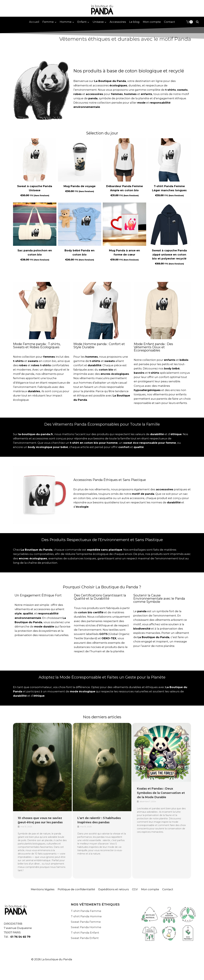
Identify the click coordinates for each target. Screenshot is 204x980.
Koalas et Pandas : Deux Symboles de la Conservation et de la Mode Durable (161, 793)
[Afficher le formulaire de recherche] (197, 22)
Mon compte (152, 22)
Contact (169, 22)
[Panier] (190, 22)
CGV (135, 889)
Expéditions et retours (114, 889)
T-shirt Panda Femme (86, 911)
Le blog (134, 22)
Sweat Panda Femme (86, 922)
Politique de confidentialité (76, 889)
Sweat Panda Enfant (85, 938)
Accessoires (118, 22)
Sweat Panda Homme (86, 927)
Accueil (34, 22)
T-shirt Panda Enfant (85, 933)
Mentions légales (43, 889)
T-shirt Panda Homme (86, 916)
